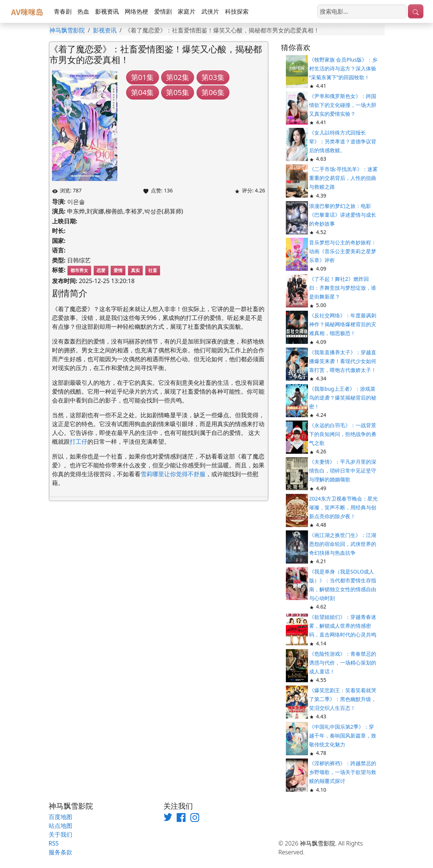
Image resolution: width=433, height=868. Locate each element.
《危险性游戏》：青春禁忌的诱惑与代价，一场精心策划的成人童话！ (343, 663)
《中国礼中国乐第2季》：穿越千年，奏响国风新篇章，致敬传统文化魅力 (343, 735)
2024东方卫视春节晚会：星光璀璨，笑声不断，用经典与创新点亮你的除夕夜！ (343, 507)
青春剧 (63, 11)
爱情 (118, 270)
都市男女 (79, 270)
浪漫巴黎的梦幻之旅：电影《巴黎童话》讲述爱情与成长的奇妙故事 (343, 215)
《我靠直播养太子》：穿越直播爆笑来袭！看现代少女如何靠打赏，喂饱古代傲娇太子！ (343, 361)
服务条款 (60, 852)
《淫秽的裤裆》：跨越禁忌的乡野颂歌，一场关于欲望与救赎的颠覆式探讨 (343, 772)
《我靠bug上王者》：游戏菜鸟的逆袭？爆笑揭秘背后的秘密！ (343, 398)
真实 (135, 270)
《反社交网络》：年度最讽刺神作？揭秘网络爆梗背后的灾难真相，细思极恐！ (343, 324)
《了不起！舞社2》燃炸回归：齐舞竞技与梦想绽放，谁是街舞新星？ (343, 288)
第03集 (213, 77)
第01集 (143, 77)
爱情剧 (163, 11)
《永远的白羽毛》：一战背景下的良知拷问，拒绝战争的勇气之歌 (343, 434)
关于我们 (60, 834)
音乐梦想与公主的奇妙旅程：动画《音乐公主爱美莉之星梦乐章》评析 (343, 251)
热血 (83, 11)
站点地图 (60, 826)
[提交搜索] (416, 11)
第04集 (143, 92)
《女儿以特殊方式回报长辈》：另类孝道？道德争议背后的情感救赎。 (343, 141)
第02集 (178, 77)
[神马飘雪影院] (28, 12)
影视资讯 (107, 11)
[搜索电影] (362, 11)
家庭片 (187, 11)
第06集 (213, 92)
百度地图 (60, 817)
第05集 (178, 92)
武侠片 (210, 11)
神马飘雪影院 (67, 30)
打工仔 (79, 442)
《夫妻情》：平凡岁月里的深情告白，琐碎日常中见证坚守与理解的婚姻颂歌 (343, 470)
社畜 (153, 270)
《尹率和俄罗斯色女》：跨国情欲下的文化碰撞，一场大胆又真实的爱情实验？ (343, 105)
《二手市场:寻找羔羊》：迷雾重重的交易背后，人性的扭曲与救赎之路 (343, 178)
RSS (54, 843)
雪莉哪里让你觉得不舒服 (173, 474)
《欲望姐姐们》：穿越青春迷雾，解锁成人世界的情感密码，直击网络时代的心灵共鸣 (343, 626)
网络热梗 (136, 11)
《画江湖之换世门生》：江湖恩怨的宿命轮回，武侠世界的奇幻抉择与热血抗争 (343, 544)
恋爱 (101, 270)
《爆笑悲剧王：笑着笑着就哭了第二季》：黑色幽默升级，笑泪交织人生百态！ (343, 699)
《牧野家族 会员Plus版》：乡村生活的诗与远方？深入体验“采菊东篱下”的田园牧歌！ (343, 68)
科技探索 (237, 11)
